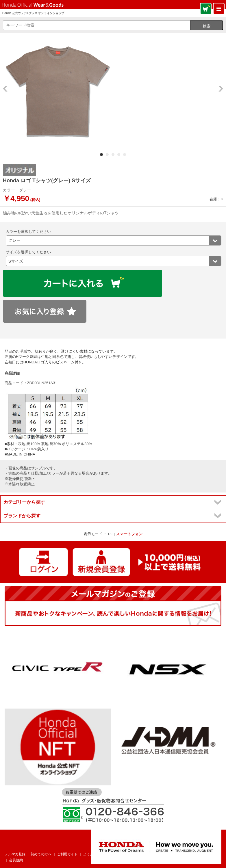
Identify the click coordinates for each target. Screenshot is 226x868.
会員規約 (16, 860)
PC (111, 534)
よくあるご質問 (95, 854)
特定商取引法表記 (205, 854)
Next (221, 89)
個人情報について (153, 854)
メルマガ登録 (15, 854)
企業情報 (179, 854)
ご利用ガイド (67, 854)
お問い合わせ (123, 854)
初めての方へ (41, 854)
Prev (5, 89)
